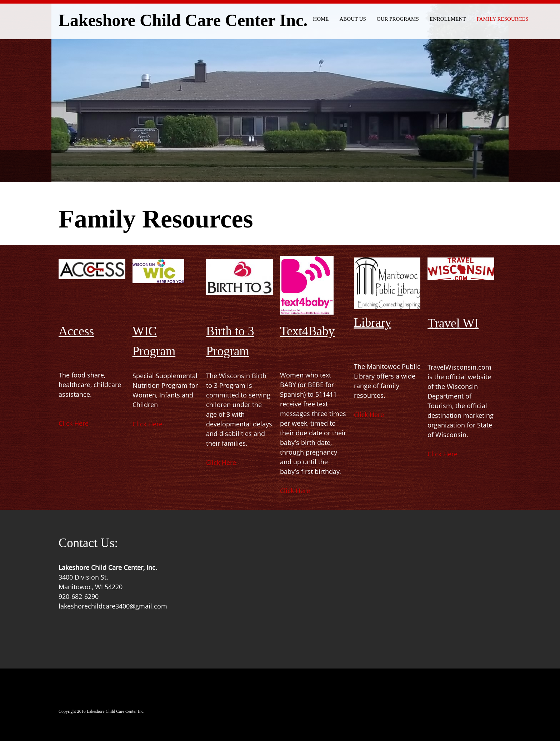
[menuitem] (321, 18)
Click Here (74, 423)
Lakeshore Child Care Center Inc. (183, 21)
